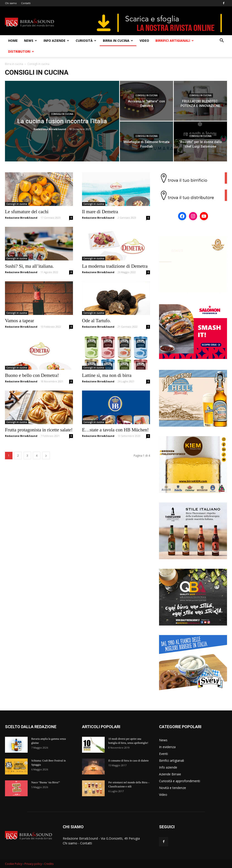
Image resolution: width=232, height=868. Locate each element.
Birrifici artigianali (175, 41)
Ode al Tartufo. (96, 321)
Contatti (26, 3)
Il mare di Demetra (100, 212)
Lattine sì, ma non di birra (107, 375)
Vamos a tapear (19, 321)
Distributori (21, 51)
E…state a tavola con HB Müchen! (115, 430)
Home (13, 41)
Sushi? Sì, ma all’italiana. (29, 266)
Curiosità (86, 41)
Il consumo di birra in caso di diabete (128, 761)
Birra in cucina (118, 41)
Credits (49, 864)
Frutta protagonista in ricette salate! (39, 430)
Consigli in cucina (62, 114)
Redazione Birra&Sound (50, 129)
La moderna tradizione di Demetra (115, 266)
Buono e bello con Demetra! (32, 375)
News (30, 41)
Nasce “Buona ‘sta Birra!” (46, 782)
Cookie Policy (14, 864)
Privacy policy (33, 864)
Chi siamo (11, 3)
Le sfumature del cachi (27, 212)
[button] (222, 41)
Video (144, 41)
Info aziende (56, 41)
